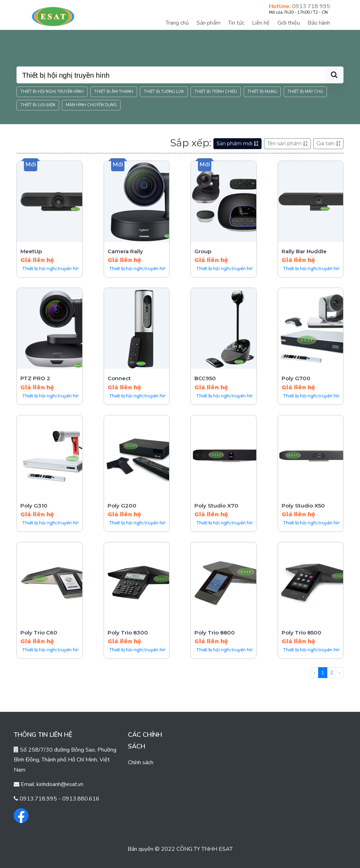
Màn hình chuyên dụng (91, 105)
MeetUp (31, 251)
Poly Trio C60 (39, 633)
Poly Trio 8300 (128, 633)
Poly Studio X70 (216, 506)
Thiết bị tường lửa (164, 92)
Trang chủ (177, 23)
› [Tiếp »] (340, 673)
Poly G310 (34, 506)
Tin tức (236, 23)
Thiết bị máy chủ (305, 92)
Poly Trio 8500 (301, 633)
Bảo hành (319, 23)
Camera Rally (125, 251)
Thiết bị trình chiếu (216, 92)
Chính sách (141, 762)
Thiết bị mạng (262, 92)
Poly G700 (296, 378)
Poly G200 (122, 506)
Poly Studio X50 (303, 506)
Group (203, 251)
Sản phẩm (208, 23)
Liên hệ (261, 23)
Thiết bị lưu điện (38, 105)
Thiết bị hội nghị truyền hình (52, 92)
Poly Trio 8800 (215, 633)
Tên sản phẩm (287, 143)
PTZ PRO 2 (35, 378)
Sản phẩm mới (237, 143)
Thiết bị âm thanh (114, 92)
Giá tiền (328, 143)
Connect (119, 378)
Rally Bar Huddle (304, 251)
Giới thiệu (289, 23)
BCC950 (205, 378)
